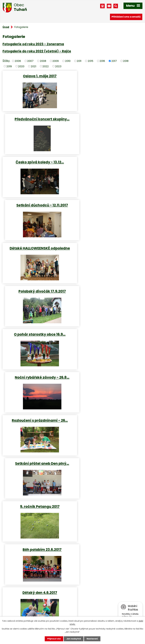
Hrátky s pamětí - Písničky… (37, 463)
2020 (21, 66)
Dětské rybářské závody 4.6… (108, 334)
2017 (114, 61)
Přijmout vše (54, 639)
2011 (79, 61)
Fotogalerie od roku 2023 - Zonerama (33, 44)
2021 (33, 66)
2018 (126, 61)
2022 (46, 66)
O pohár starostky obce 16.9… (37, 205)
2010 (68, 61)
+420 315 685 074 (89, 597)
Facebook (84, 612)
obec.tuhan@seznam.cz (93, 605)
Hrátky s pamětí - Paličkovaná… (37, 420)
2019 (9, 66)
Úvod (6, 27)
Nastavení (92, 639)
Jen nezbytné (74, 639)
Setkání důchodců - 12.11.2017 (108, 119)
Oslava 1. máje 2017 (37, 76)
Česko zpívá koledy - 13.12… (37, 119)
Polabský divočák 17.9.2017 (108, 162)
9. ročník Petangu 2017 (37, 291)
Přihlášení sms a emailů (126, 17)
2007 (30, 61)
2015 (91, 61)
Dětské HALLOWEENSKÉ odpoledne (37, 162)
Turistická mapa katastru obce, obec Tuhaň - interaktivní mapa (52, 562)
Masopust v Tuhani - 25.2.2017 (108, 463)
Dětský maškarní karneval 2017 (37, 377)
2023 (58, 66)
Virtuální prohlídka (23, 557)
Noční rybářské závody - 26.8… (108, 205)
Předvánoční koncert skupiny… (108, 76)
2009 (56, 61)
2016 (102, 61)
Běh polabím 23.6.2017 (108, 291)
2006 (18, 61)
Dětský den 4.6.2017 (37, 334)
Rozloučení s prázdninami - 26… (37, 248)
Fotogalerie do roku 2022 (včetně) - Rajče (37, 51)
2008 (43, 61)
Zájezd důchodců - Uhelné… (108, 377)
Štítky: (6, 61)
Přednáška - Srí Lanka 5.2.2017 (37, 506)
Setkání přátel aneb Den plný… (108, 248)
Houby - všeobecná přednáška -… (108, 420)
